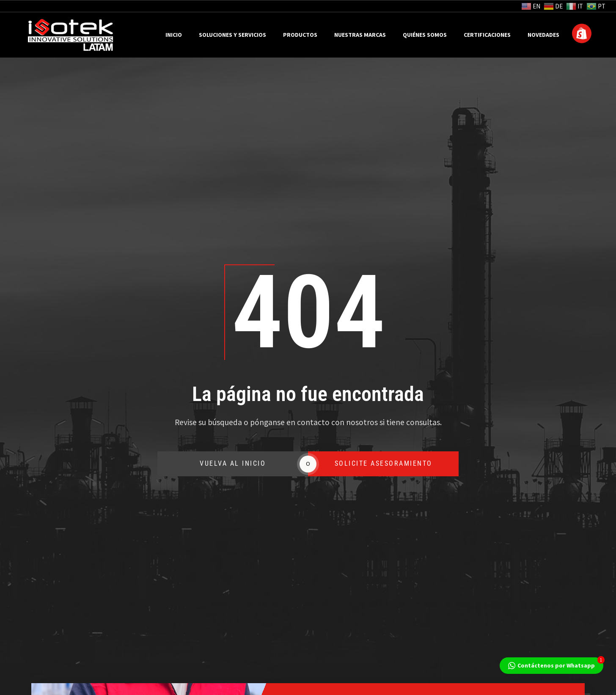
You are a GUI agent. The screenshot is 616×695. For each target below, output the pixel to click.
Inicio (174, 35)
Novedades (543, 35)
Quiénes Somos (425, 35)
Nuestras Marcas (360, 35)
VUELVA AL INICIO (136, 464)
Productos (300, 35)
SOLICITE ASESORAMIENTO (309, 464)
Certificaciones (487, 35)
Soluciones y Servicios (232, 35)
